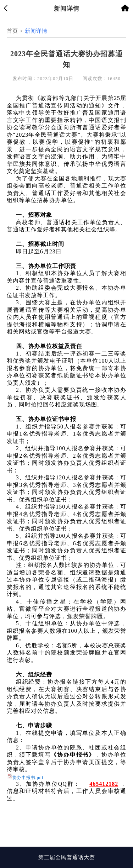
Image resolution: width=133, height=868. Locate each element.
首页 (12, 31)
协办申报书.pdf (28, 778)
